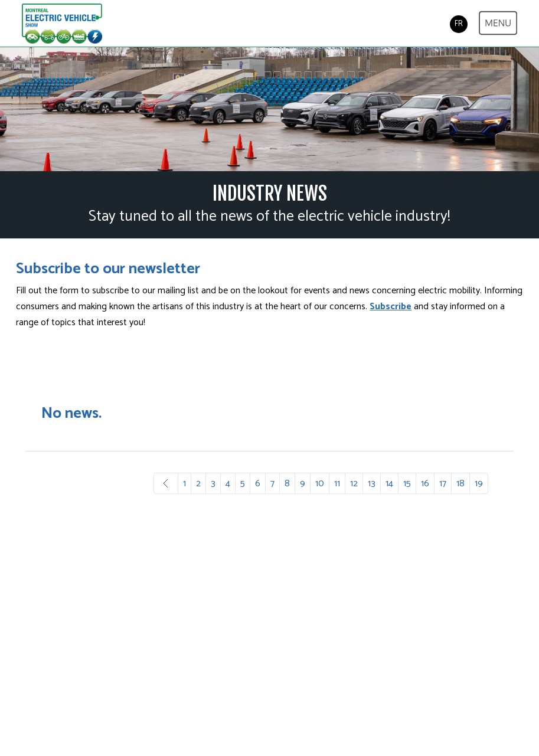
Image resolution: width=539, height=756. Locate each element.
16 (425, 484)
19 (479, 484)
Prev (166, 483)
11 (337, 484)
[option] (269, 109)
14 (389, 484)
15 (407, 484)
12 (354, 484)
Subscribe (391, 307)
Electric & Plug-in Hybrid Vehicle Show (62, 24)
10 (320, 484)
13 (372, 484)
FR (459, 24)
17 (443, 484)
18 (460, 484)
